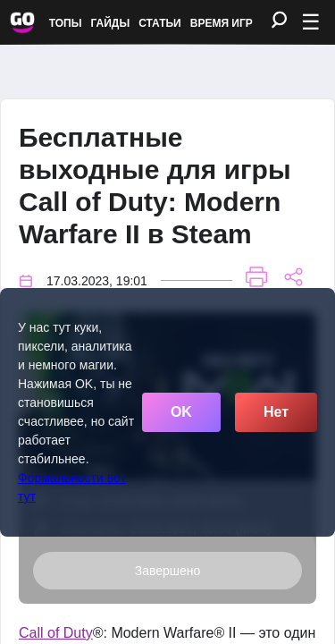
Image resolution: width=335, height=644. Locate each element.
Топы (66, 23)
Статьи (160, 23)
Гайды (111, 23)
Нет (276, 412)
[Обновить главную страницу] (22, 22)
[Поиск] (279, 21)
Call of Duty (56, 633)
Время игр (222, 23)
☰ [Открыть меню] (311, 22)
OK (181, 412)
